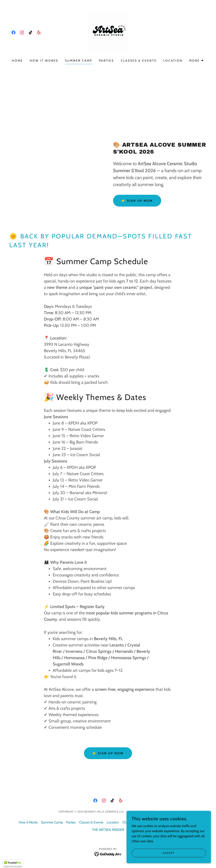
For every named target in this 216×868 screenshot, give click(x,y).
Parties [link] (107, 61)
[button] (197, 61)
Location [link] (173, 61)
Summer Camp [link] (79, 61)
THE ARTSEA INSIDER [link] (108, 830)
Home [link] (18, 61)
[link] (13, 32)
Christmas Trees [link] (134, 822)
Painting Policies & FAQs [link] (166, 822)
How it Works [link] (44, 61)
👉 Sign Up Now (137, 201)
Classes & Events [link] (139, 61)
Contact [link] (192, 822)
